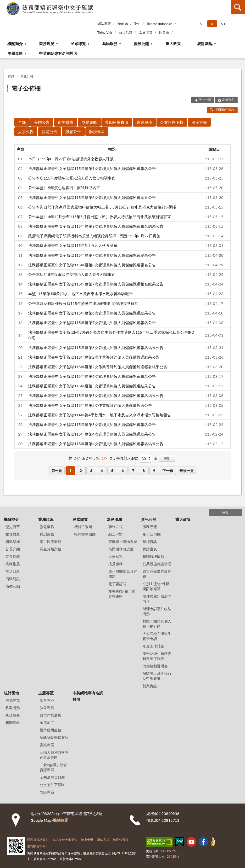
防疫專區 (97, 131)
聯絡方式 (116, 527)
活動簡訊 (13, 579)
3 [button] (91, 471)
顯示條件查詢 (222, 110)
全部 (22, 122)
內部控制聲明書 (155, 666)
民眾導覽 (78, 44)
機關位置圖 (83, 527)
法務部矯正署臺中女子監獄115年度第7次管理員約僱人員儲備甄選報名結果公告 (96, 284)
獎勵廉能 (89, 122)
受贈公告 (42, 122)
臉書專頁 (47, 708)
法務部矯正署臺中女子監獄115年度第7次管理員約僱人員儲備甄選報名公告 (92, 323)
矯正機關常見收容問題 (123, 574)
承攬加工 (47, 722)
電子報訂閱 (117, 584)
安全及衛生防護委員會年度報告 (157, 656)
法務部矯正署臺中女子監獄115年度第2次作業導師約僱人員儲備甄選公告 (90, 405)
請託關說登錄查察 (54, 737)
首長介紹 (13, 549)
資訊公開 (141, 44)
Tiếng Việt (105, 32)
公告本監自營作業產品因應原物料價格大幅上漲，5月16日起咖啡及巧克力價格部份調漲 (102, 207)
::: (4, 4)
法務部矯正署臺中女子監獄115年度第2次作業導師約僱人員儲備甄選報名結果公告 (98, 367)
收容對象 (13, 534)
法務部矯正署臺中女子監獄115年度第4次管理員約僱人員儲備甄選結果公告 (92, 434)
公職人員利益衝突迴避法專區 (54, 755)
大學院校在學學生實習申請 (157, 636)
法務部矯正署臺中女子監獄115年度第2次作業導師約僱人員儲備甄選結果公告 (94, 357)
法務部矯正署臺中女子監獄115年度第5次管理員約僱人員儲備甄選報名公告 (92, 424)
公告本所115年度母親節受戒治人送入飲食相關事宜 (72, 274)
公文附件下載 (172, 122)
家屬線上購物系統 (123, 542)
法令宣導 (199, 122)
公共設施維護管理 (157, 564)
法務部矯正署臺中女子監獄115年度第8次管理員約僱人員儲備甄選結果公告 (92, 197)
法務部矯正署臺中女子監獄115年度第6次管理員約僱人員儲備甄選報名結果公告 (96, 347)
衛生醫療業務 (50, 542)
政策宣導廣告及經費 (157, 574)
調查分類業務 (50, 549)
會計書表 (150, 549)
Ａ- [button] (201, 24)
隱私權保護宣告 (38, 840)
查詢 (238, 7)
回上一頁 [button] (205, 100)
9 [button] (154, 471)
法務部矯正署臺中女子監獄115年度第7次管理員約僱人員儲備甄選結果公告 (92, 255)
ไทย (137, 24)
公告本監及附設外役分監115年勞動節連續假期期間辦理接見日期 (83, 303)
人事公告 (26, 131)
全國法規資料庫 (52, 777)
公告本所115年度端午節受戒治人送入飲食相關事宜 (72, 178)
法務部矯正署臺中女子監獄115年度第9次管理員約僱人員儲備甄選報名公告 (92, 168)
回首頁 (164, 32)
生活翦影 (13, 571)
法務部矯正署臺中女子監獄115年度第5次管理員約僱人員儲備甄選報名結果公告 (96, 395)
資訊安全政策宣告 (65, 840)
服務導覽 (150, 527)
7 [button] (133, 471)
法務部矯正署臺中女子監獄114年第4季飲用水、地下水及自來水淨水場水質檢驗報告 (100, 415)
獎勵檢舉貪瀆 (117, 122)
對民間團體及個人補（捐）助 (157, 624)
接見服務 (116, 564)
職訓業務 (47, 534)
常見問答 (146, 32)
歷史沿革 (13, 527)
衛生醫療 (66, 122)
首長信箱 (126, 32)
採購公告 (50, 131)
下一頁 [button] (168, 471)
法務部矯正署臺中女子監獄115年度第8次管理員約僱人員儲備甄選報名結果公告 (96, 226)
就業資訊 (150, 686)
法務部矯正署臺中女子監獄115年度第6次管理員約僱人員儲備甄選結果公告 (92, 313)
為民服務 (110, 44)
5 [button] (112, 471)
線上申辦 (116, 534)
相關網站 (13, 722)
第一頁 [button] (57, 471)
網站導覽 (104, 24)
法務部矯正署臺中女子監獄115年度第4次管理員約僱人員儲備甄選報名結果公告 (96, 444)
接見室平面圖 (85, 534)
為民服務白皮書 (121, 549)
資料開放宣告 (36, 846)
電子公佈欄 (26, 88)
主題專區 (15, 53)
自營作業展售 (50, 715)
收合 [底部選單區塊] (225, 512)
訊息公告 (73, 131)
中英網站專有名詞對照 (58, 53)
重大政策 (173, 44)
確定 (167, 458)
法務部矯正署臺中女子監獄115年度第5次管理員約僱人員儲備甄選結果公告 (92, 386)
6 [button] (123, 471)
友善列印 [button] (228, 100)
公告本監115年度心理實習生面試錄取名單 (64, 188)
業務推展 (13, 564)
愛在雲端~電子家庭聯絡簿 (122, 594)
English (122, 24)
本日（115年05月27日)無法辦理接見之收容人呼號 (71, 159)
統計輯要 (13, 715)
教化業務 (47, 527)
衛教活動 (13, 586)
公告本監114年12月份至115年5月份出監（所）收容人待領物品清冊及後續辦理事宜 (100, 217)
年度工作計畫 (153, 646)
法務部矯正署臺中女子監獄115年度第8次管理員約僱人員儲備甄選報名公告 (92, 265)
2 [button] (81, 471)
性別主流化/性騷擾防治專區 (156, 586)
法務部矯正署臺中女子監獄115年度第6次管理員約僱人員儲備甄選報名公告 (92, 376)
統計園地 (205, 44)
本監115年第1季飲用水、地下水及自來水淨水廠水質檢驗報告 (81, 294)
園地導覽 (13, 700)
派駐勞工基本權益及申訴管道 (157, 676)
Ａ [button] (212, 24)
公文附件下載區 (52, 785)
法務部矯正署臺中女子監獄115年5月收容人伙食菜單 (73, 245)
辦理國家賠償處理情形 (157, 599)
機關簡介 (15, 44)
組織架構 (13, 542)
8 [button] (144, 471)
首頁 (11, 76)
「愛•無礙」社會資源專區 (53, 767)
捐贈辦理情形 (153, 556)
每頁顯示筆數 (127, 458)
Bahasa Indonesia (160, 24)
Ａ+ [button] (223, 24)
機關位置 (61, 820)
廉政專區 (47, 745)
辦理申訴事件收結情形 (157, 611)
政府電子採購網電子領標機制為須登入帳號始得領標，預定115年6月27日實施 (94, 236)
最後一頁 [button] (187, 471)
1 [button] (70, 471)
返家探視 (116, 556)
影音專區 (47, 700)
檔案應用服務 (50, 730)
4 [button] (102, 471)
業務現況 (47, 44)
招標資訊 (150, 542)
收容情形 (13, 708)
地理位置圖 (121, 840)
